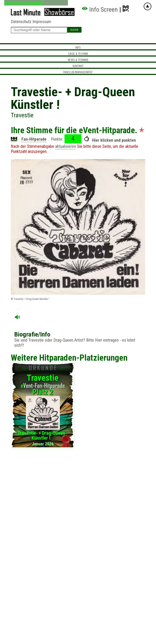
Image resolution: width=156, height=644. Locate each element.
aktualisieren (66, 146)
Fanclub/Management (78, 72)
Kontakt (78, 66)
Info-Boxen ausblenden (24, 3)
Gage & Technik (78, 54)
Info (78, 48)
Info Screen (100, 9)
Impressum (42, 22)
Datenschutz (21, 22)
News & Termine (78, 60)
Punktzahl (19, 151)
